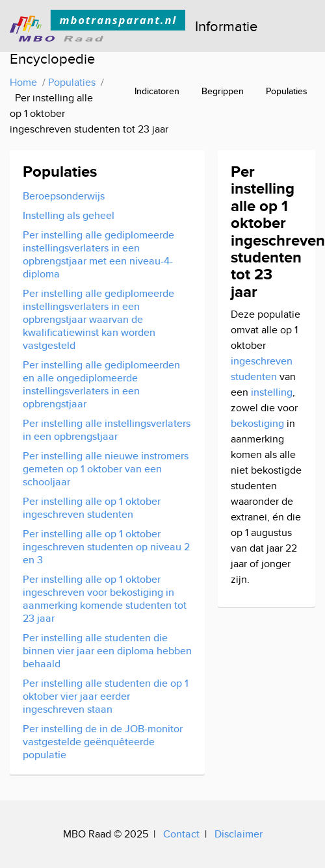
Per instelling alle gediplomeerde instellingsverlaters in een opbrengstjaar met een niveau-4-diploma (98, 254)
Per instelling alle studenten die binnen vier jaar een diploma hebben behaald (107, 651)
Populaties (287, 91)
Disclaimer (239, 834)
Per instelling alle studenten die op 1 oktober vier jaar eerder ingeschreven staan (106, 696)
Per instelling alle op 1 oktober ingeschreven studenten (92, 508)
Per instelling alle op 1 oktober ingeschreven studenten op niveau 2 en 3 (106, 547)
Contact (181, 834)
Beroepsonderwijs (64, 196)
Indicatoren (157, 91)
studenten (254, 377)
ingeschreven (262, 361)
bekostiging (257, 423)
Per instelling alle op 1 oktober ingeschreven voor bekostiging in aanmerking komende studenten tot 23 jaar (105, 599)
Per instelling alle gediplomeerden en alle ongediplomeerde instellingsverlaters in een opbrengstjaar (101, 384)
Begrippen (223, 91)
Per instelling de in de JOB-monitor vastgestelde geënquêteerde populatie (103, 742)
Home (23, 82)
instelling (272, 392)
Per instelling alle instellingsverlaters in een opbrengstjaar (107, 430)
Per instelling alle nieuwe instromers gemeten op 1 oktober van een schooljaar (106, 469)
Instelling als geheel (69, 215)
